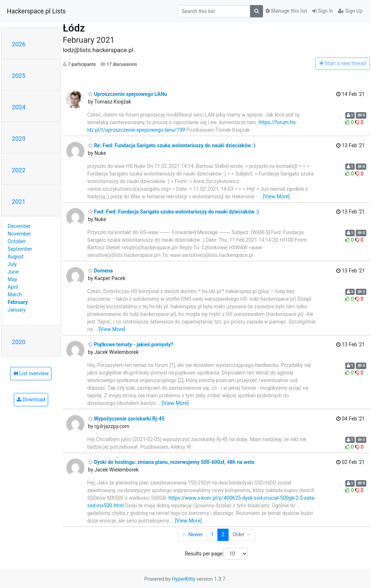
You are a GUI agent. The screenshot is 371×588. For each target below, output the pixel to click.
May (12, 279)
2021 (19, 202)
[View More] (276, 196)
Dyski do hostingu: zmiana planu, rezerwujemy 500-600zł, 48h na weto (171, 462)
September (20, 249)
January (17, 310)
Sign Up (350, 11)
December (19, 226)
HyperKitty (184, 579)
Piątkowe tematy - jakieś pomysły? (131, 344)
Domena (101, 271)
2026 (19, 44)
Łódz (74, 28)
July (12, 264)
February (18, 302)
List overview (31, 373)
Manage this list (286, 11)
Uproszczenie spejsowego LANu (128, 94)
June (13, 272)
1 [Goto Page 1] (212, 534)
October (16, 241)
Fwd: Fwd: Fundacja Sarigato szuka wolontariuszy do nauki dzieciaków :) (174, 212)
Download (31, 399)
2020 (19, 342)
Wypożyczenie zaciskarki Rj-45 (126, 419)
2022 (19, 170)
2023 (19, 139)
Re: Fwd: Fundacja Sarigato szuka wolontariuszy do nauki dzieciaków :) (172, 145)
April (13, 287)
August (16, 257)
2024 (19, 107)
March (15, 295)
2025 (19, 76)
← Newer (192, 534)
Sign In (323, 11)
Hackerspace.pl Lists (36, 11)
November (19, 234)
